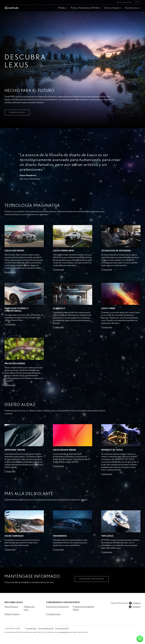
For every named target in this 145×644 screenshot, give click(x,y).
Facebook (137, 603)
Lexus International (61, 628)
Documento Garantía (45, 628)
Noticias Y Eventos (12, 614)
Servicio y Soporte (112, 8)
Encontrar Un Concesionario (57, 607)
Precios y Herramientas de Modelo (85, 8)
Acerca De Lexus (11, 607)
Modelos (62, 8)
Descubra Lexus (132, 8)
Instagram (136, 607)
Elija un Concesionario (124, 2)
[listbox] (137, 2)
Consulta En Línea (53, 614)
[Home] (11, 2)
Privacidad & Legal (31, 628)
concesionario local (63, 632)
